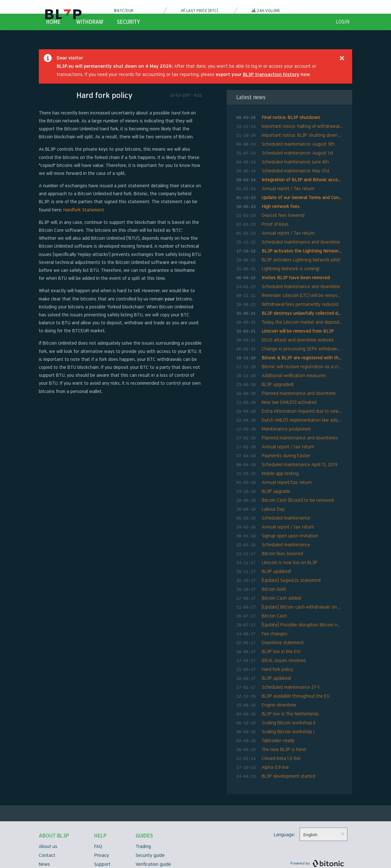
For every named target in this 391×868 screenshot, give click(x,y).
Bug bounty (106, 858)
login (343, 37)
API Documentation (155, 849)
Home (53, 37)
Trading (143, 814)
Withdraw (90, 37)
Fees (99, 849)
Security (128, 37)
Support (102, 832)
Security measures (58, 849)
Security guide (150, 823)
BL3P (63, 14)
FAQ (98, 814)
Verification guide (153, 832)
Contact (47, 823)
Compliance (50, 840)
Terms (100, 840)
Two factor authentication (163, 840)
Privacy (102, 823)
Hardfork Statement (84, 225)
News (44, 832)
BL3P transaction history (271, 90)
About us (48, 814)
